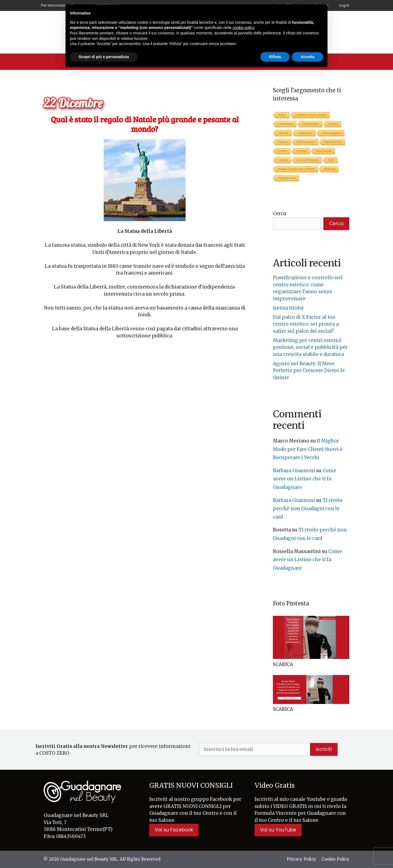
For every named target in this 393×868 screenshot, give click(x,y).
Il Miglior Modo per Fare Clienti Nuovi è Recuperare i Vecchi (308, 449)
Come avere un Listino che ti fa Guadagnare (305, 479)
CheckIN (333, 124)
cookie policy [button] (243, 28)
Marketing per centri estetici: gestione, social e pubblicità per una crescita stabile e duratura (310, 347)
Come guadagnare (331, 133)
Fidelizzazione (324, 151)
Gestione (283, 160)
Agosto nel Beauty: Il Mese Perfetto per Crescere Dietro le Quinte (309, 371)
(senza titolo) (288, 308)
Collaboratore (305, 133)
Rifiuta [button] (275, 57)
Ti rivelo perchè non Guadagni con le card (308, 509)
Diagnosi (283, 142)
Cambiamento (286, 124)
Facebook (302, 151)
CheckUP (283, 133)
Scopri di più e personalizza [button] (104, 57)
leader (331, 160)
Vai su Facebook (174, 830)
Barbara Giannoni (294, 471)
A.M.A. (282, 115)
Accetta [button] (307, 57)
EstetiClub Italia (333, 142)
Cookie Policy (335, 859)
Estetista (283, 151)
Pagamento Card (287, 178)
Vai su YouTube (278, 830)
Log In (344, 5)
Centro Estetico (311, 124)
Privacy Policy (301, 859)
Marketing (330, 169)
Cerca (279, 213)
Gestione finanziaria (308, 160)
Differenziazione (306, 142)
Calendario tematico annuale (311, 115)
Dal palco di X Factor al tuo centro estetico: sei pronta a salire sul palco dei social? (306, 324)
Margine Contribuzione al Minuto (297, 169)
